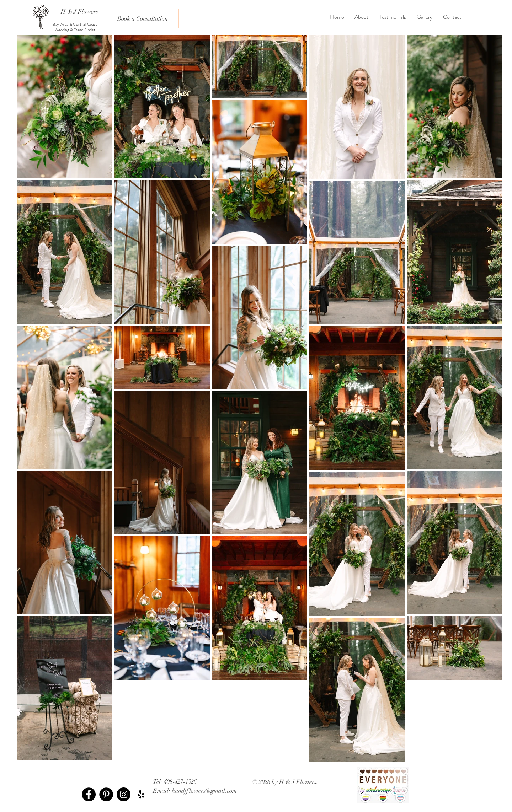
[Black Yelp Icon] (141, 794)
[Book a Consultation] (142, 19)
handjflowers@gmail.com (204, 791)
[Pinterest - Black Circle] (106, 794)
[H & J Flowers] (79, 12)
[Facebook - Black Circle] (89, 794)
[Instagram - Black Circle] (124, 794)
